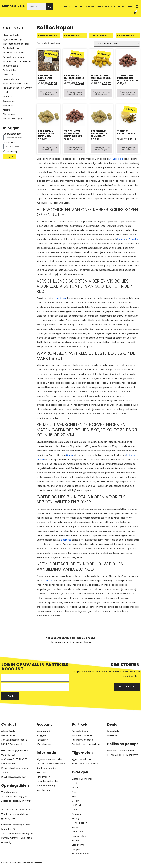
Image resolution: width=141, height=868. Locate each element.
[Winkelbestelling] (117, 44)
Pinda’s (76, 840)
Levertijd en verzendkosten (51, 764)
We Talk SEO (36, 863)
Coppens (77, 849)
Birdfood (76, 805)
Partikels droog (11, 48)
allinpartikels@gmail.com (15, 750)
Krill (74, 796)
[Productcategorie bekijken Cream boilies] (128, 36)
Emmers (7, 97)
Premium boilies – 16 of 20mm (123, 755)
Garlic (75, 783)
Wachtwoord (10, 143)
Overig (130, 6)
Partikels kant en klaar (15, 53)
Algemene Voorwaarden (49, 759)
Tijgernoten (78, 6)
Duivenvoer (78, 832)
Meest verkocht (11, 35)
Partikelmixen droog (13, 57)
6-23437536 (9, 755)
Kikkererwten (79, 836)
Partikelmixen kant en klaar (17, 61)
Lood (5, 92)
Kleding (7, 110)
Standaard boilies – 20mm (121, 750)
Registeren (42, 740)
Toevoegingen (10, 66)
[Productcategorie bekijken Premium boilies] (48, 36)
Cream (76, 801)
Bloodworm (78, 845)
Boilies (121, 6)
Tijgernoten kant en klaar (16, 44)
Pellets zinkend (11, 70)
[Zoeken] (50, 7)
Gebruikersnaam (12, 134)
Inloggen (41, 735)
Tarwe (75, 827)
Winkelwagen (44, 744)
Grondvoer (110, 6)
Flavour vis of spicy (13, 119)
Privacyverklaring (46, 786)
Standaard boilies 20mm (16, 83)
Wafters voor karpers (83, 779)
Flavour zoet (9, 114)
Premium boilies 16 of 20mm (17, 88)
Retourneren (43, 777)
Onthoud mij (10, 151)
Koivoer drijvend (11, 79)
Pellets (100, 6)
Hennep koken (79, 823)
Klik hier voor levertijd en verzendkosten (71, 642)
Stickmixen (8, 75)
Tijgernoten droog (12, 39)
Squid (75, 792)
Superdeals (9, 101)
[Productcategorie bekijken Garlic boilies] (101, 36)
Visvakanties (43, 790)
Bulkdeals (8, 105)
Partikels (90, 6)
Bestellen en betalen (47, 781)
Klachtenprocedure (47, 768)
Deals (67, 6)
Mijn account (43, 731)
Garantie (41, 772)
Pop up (76, 788)
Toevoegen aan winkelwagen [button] (49, 93)
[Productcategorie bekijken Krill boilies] (75, 36)
